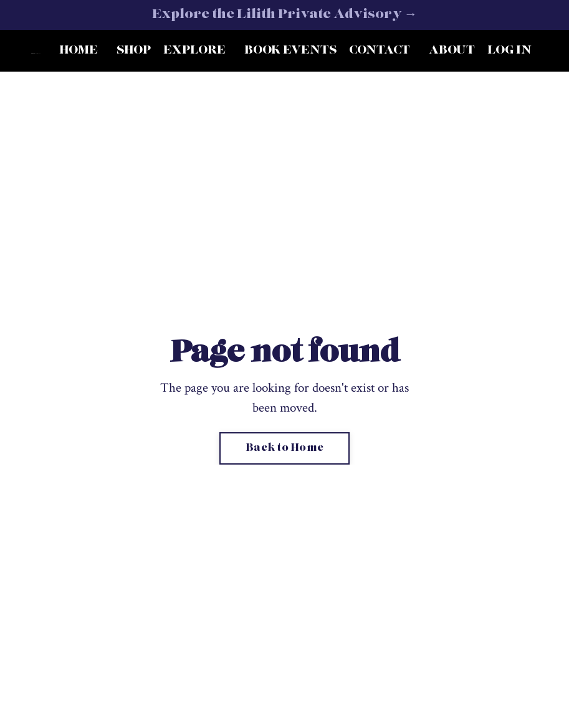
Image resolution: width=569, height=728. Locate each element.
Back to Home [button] (284, 448)
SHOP (134, 50)
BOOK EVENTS (290, 50)
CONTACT (380, 50)
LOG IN (509, 50)
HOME (79, 50)
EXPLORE (194, 50)
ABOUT (452, 50)
